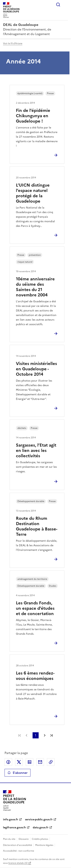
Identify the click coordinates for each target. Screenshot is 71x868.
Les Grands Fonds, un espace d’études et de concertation (35, 608)
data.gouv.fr (41, 827)
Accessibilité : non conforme (19, 851)
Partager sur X (19, 762)
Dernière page (51, 735)
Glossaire (24, 839)
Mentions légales (44, 845)
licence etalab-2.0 (18, 863)
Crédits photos (40, 839)
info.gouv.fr (11, 819)
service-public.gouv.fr (39, 819)
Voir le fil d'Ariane (13, 43)
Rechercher (58, 5)
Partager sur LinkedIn (30, 762)
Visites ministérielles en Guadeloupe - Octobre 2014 (36, 369)
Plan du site (9, 839)
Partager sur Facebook (8, 762)
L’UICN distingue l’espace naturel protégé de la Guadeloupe (33, 193)
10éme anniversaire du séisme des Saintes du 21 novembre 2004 (35, 287)
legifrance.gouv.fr (14, 827)
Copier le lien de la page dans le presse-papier (51, 762)
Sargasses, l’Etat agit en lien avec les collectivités (36, 450)
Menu (66, 5)
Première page (20, 735)
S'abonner (18, 773)
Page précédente (27, 735)
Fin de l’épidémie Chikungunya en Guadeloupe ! (33, 116)
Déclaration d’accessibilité (18, 845)
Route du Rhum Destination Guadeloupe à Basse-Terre (37, 526)
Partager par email (40, 762)
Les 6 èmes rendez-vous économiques (35, 676)
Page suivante (45, 735)
